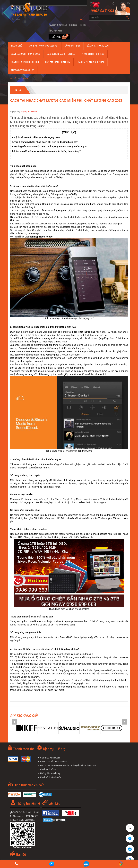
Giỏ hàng (57, 37)
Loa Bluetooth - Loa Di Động (26, 54)
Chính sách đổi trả (48, 769)
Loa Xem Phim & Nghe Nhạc (91, 62)
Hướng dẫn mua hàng (50, 773)
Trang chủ (17, 46)
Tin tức (83, 25)
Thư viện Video (56, 31)
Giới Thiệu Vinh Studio (50, 758)
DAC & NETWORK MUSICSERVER (43, 46)
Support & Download (58, 25)
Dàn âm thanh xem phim (58, 62)
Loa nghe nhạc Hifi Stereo (25, 62)
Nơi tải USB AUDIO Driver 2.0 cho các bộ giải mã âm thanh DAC (68, 765)
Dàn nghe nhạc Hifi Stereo (61, 54)
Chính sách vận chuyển (51, 777)
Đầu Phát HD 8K (73, 46)
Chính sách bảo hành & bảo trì (54, 761)
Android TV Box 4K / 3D (23, 70)
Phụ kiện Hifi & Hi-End (93, 54)
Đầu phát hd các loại (98, 46)
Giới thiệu (73, 25)
